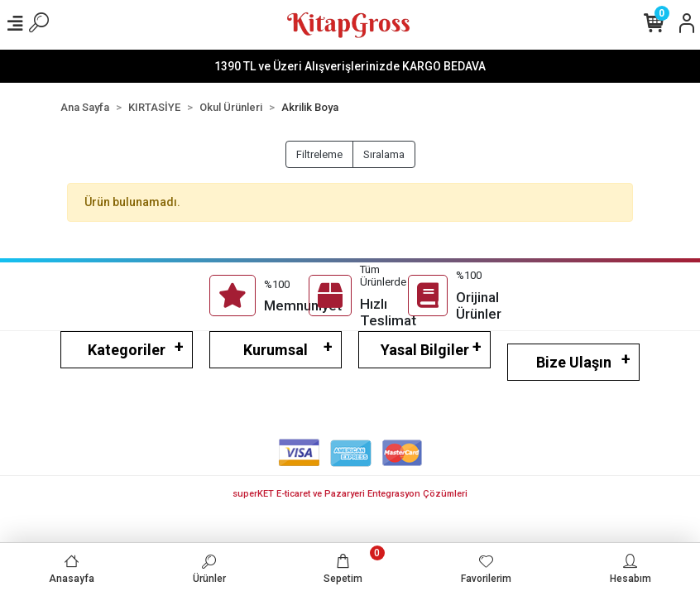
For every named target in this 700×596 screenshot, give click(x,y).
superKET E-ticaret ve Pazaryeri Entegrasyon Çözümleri (350, 494)
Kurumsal (276, 350)
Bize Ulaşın (574, 362)
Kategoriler (127, 350)
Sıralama (384, 154)
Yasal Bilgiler (425, 350)
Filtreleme (319, 154)
